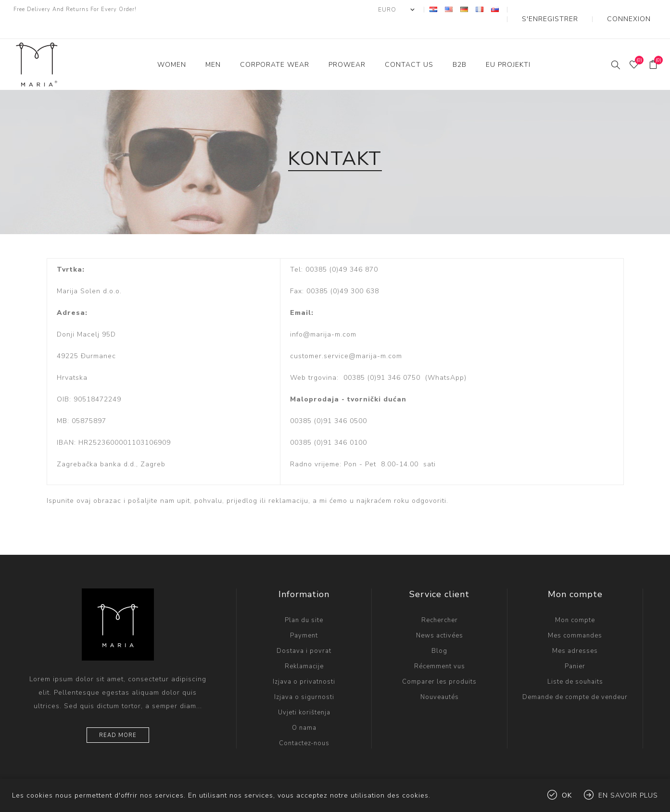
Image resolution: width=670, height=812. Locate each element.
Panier (575, 647)
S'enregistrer (575, 10)
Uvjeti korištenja (304, 693)
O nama (304, 709)
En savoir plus (628, 795)
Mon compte (575, 601)
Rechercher (440, 601)
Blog (439, 632)
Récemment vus (440, 647)
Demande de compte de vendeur (575, 678)
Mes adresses (575, 632)
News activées (440, 616)
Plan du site (304, 601)
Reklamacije (304, 647)
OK (567, 795)
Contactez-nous (304, 724)
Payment (304, 616)
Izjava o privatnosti (304, 662)
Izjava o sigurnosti (304, 678)
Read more (118, 716)
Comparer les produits (439, 662)
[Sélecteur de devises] (430, 10)
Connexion (637, 10)
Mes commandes (575, 616)
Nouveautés (440, 678)
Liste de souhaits (575, 662)
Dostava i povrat (304, 632)
